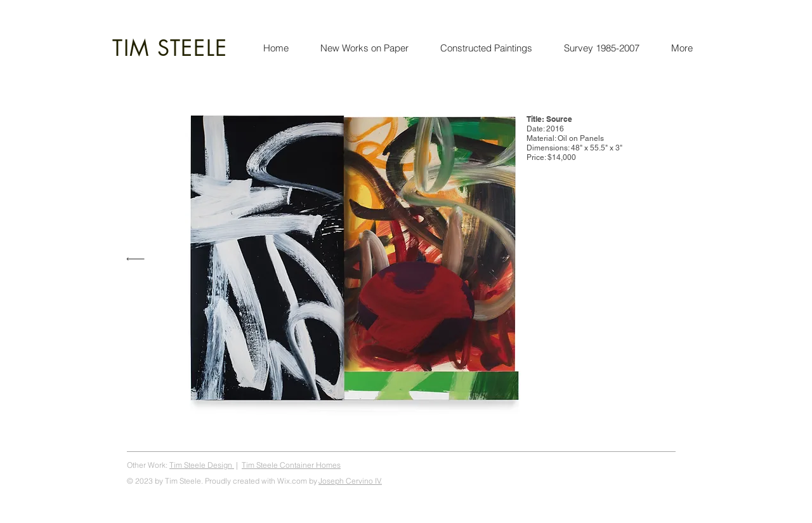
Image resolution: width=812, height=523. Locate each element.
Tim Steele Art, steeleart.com (628, 465)
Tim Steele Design (202, 465)
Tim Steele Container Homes (291, 465)
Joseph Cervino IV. (350, 481)
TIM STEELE (170, 48)
